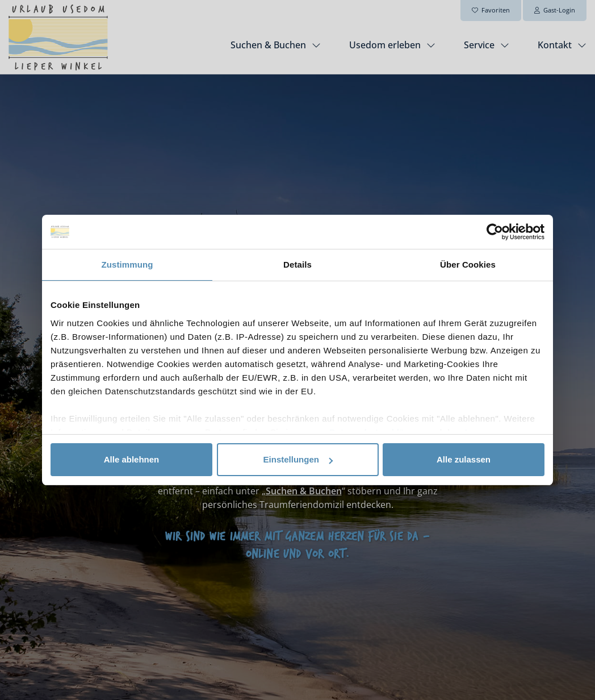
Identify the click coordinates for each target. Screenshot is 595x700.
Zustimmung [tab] (127, 264)
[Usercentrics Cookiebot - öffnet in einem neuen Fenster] (495, 232)
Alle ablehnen (132, 459)
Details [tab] (297, 264)
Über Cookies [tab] (468, 264)
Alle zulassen (464, 459)
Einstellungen (298, 459)
